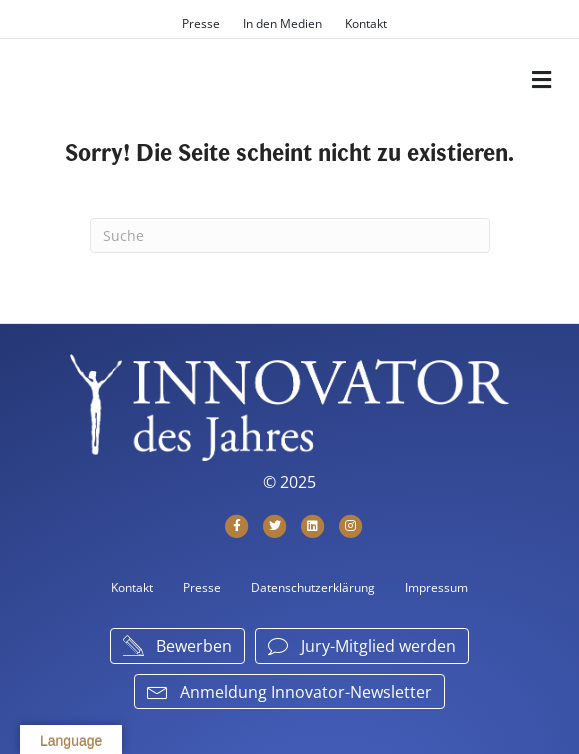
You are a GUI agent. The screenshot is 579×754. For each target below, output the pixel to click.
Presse (201, 23)
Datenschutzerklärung (313, 587)
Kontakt (366, 23)
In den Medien (282, 23)
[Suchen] (290, 235)
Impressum (436, 587)
